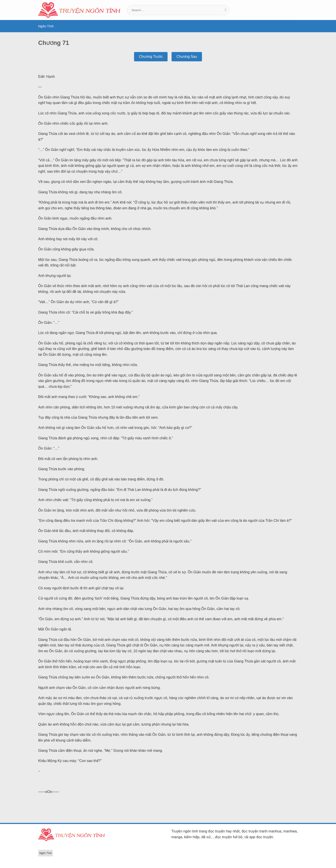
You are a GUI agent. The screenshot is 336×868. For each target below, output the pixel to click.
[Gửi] (226, 10)
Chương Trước (151, 57)
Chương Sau (187, 57)
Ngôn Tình (46, 26)
